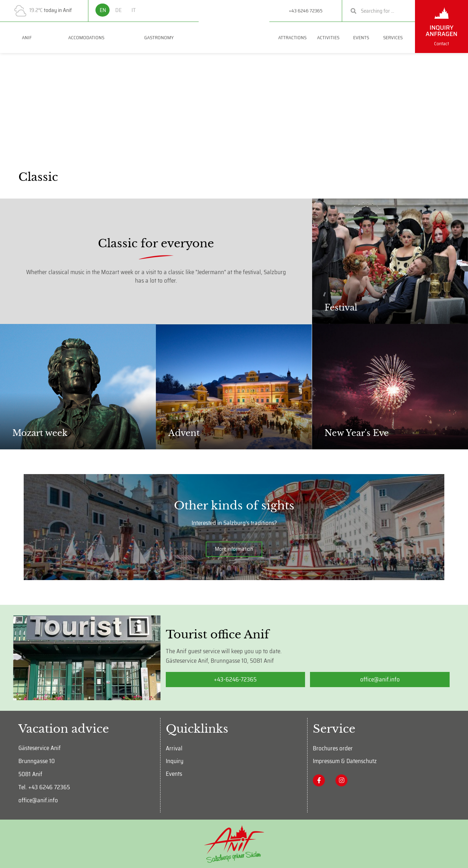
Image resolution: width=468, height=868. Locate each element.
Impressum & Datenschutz (345, 761)
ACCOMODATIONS (88, 37)
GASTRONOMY (161, 37)
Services (395, 37)
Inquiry (175, 761)
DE (118, 10)
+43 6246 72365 (306, 11)
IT (134, 10)
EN (103, 10)
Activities (330, 37)
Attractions (292, 37)
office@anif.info (38, 800)
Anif (27, 37)
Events (363, 37)
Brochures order (333, 748)
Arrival (174, 748)
